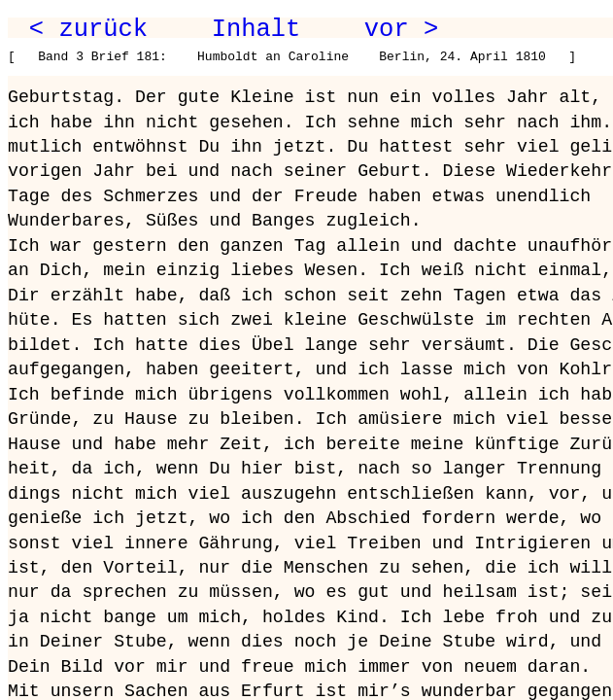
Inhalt (256, 29)
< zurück (88, 29)
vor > (401, 29)
